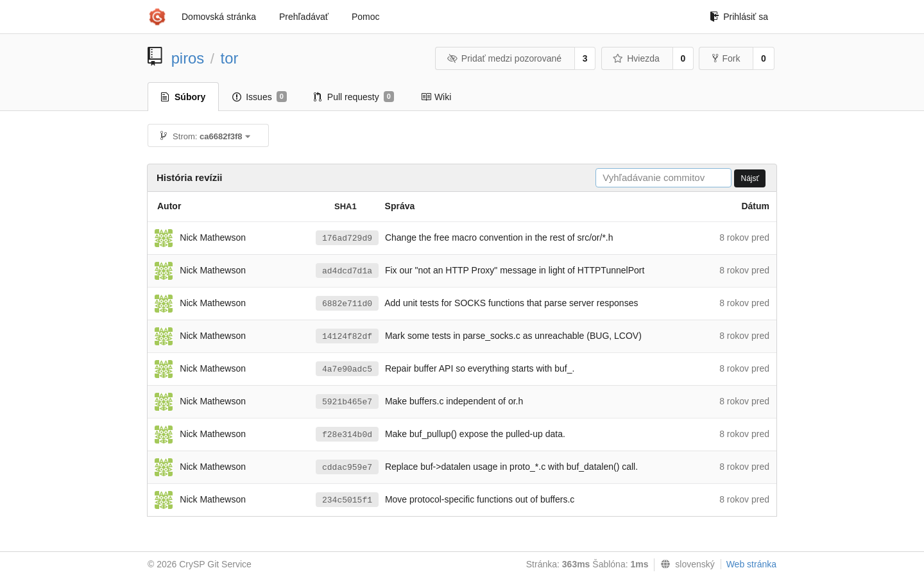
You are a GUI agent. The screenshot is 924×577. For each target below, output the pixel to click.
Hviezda (636, 58)
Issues (260, 97)
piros (188, 58)
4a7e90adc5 (347, 369)
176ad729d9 (347, 238)
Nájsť (750, 178)
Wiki (436, 97)
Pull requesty (354, 97)
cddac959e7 (347, 468)
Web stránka (751, 564)
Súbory (183, 97)
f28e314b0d (347, 435)
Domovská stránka (219, 17)
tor (230, 58)
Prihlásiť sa (739, 17)
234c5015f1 (347, 500)
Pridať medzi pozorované (504, 58)
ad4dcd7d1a (347, 271)
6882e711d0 (347, 304)
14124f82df (347, 337)
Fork (726, 58)
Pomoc (366, 17)
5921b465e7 (347, 402)
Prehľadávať (304, 17)
